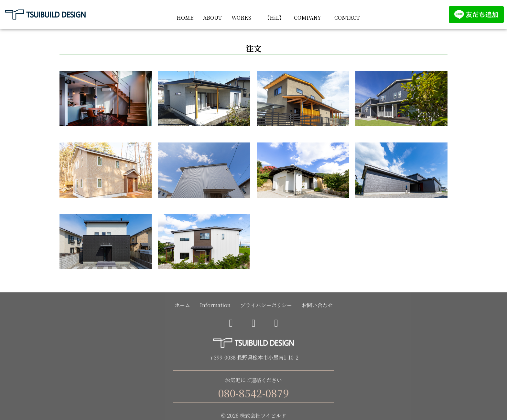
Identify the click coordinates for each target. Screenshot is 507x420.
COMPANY (307, 18)
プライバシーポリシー (266, 306)
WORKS (241, 18)
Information (215, 306)
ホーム (182, 306)
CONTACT (347, 18)
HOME (185, 18)
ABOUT (212, 18)
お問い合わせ (317, 306)
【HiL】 (274, 18)
